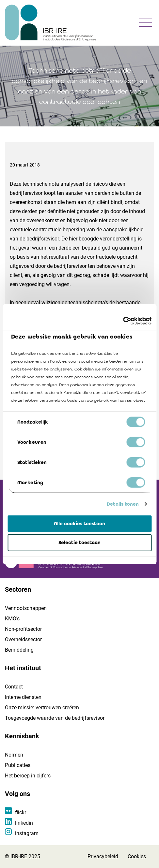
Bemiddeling (19, 650)
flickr (21, 812)
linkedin (24, 823)
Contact (14, 687)
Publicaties (18, 765)
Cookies (137, 856)
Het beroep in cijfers (28, 776)
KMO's (12, 619)
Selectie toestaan (79, 542)
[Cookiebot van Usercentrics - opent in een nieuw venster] (123, 321)
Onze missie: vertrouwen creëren (42, 708)
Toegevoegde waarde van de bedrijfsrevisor (55, 718)
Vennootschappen (26, 608)
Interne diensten (23, 697)
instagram (27, 833)
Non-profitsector (23, 629)
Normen (14, 755)
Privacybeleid (103, 856)
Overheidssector (23, 639)
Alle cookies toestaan (79, 523)
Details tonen (123, 504)
